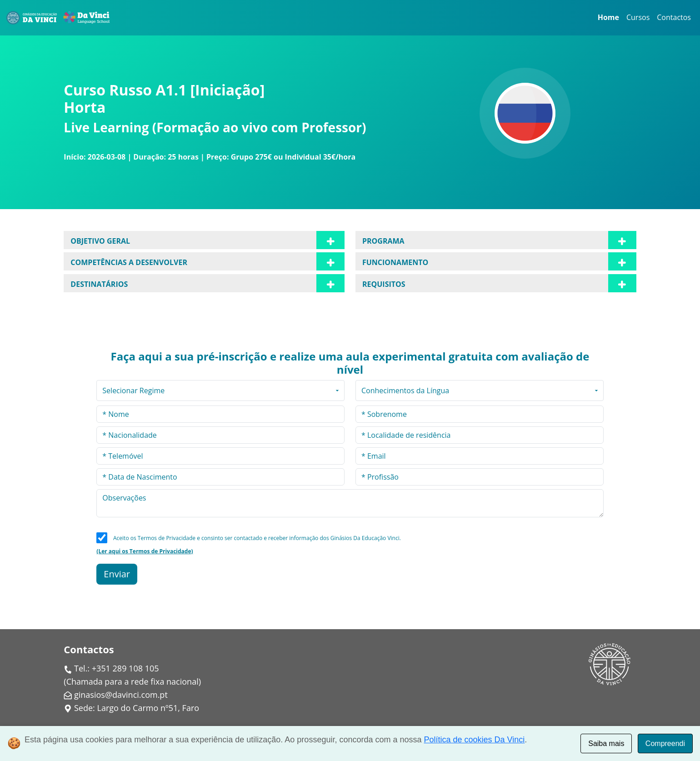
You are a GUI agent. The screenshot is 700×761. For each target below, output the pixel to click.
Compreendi (665, 743)
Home (608, 17)
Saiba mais (606, 743)
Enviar (117, 574)
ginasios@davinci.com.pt (121, 695)
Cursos (638, 17)
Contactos (674, 17)
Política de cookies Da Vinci (475, 740)
